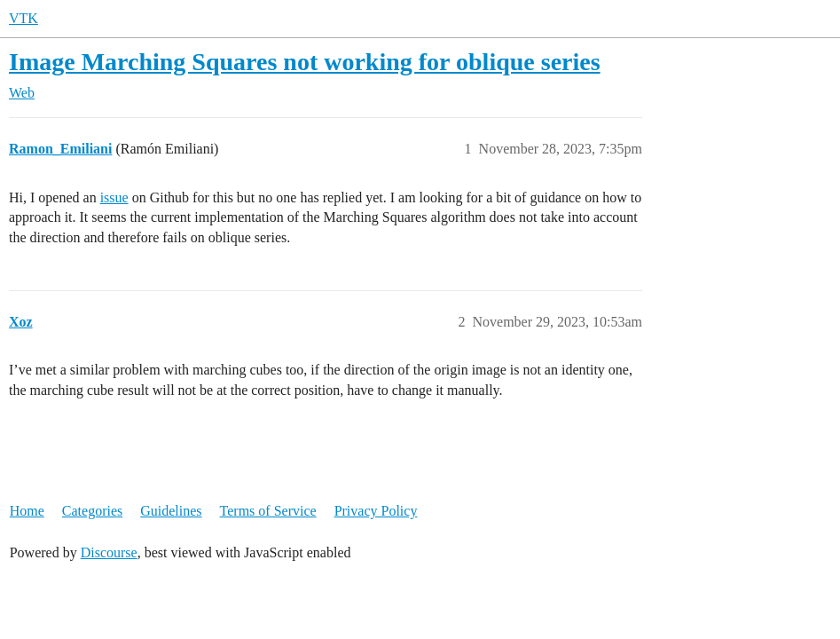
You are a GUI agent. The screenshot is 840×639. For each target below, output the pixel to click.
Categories (92, 511)
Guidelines (171, 511)
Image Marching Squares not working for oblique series (305, 62)
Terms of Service (268, 511)
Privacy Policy (376, 511)
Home (27, 511)
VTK (24, 18)
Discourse (109, 552)
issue (114, 197)
